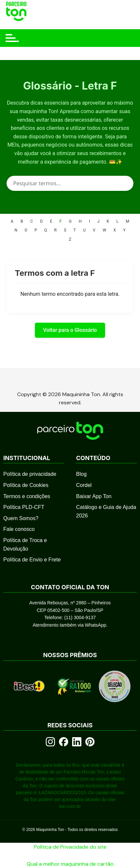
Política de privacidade (30, 474)
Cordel (84, 485)
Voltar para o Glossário (70, 330)
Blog (81, 474)
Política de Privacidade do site (70, 847)
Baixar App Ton (94, 496)
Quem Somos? (21, 518)
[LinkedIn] (77, 742)
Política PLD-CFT (24, 507)
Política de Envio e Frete (32, 560)
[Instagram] (50, 742)
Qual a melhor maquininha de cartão (70, 864)
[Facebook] (64, 742)
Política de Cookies (26, 485)
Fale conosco (19, 529)
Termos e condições (27, 496)
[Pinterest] (90, 742)
